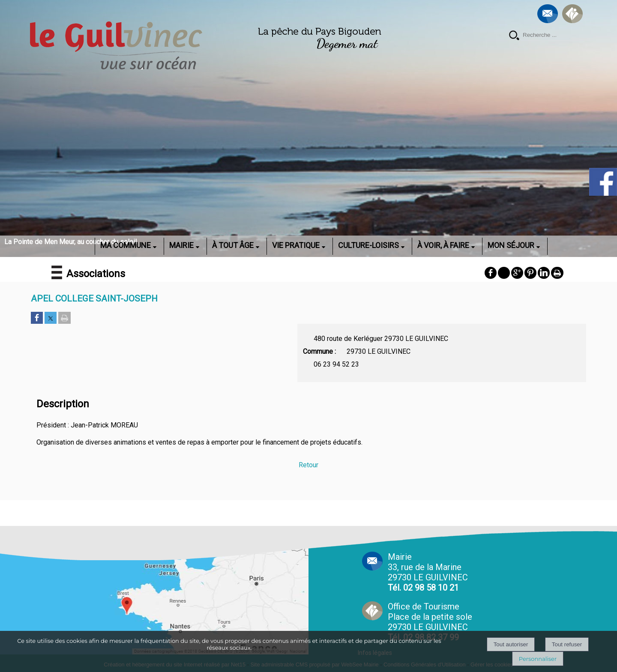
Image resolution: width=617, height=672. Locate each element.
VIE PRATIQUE (296, 245)
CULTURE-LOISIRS (368, 245)
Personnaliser (538, 659)
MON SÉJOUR (511, 245)
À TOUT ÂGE (233, 245)
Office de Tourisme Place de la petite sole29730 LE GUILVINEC (430, 622)
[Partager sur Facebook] (37, 318)
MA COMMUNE (126, 245)
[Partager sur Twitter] (51, 318)
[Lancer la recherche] (514, 36)
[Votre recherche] (553, 35)
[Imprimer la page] (64, 318)
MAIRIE (181, 245)
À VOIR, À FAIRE (443, 245)
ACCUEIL (84, 245)
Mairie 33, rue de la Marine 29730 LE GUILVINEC (428, 572)
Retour (308, 465)
